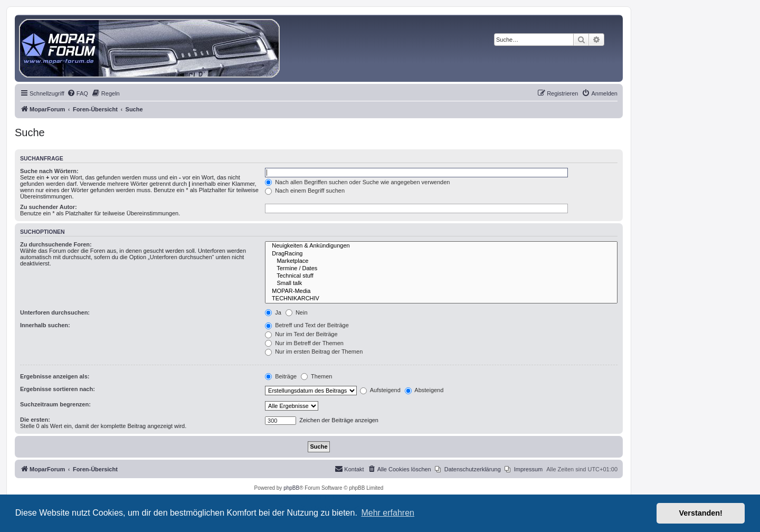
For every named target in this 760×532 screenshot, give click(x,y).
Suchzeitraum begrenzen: (55, 404)
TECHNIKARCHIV (441, 299)
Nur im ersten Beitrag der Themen (314, 351)
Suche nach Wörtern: (49, 171)
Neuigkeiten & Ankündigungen (441, 246)
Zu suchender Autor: (49, 207)
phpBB (291, 488)
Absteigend (424, 390)
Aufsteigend (380, 390)
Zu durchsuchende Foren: (56, 244)
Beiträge (281, 376)
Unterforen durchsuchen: (55, 312)
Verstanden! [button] (701, 513)
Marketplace (441, 261)
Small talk (441, 283)
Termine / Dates (441, 269)
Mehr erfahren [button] (388, 513)
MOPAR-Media (441, 291)
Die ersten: (35, 420)
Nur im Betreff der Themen (304, 343)
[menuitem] (78, 93)
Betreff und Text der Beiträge (307, 325)
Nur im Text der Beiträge (301, 334)
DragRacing (441, 254)
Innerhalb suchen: (45, 325)
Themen (316, 376)
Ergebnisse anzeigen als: (55, 376)
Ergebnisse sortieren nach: (58, 389)
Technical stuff (441, 276)
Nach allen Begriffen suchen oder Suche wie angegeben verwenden (357, 182)
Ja (273, 312)
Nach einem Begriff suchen (305, 191)
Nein (297, 312)
